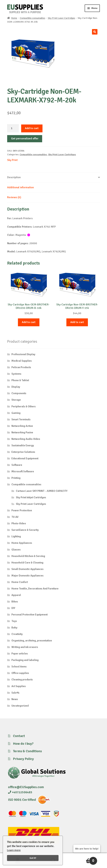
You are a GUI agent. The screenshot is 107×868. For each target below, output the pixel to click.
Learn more (14, 850)
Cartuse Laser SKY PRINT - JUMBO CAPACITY (42, 491)
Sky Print (12, 160)
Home (14, 18)
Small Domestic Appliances (27, 569)
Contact (19, 736)
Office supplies (20, 673)
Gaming (16, 413)
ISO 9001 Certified (22, 800)
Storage (16, 400)
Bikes (15, 602)
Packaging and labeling (25, 660)
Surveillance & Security (25, 530)
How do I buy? (23, 744)
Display (16, 387)
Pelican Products (21, 367)
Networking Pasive (22, 432)
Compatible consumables (33, 18)
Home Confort (20, 582)
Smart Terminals (21, 419)
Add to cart (32, 128)
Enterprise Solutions (23, 452)
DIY (13, 608)
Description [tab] (14, 177)
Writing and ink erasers (25, 647)
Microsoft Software (23, 471)
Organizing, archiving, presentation (32, 641)
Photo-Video (19, 523)
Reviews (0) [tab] (14, 197)
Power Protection (22, 510)
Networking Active (22, 426)
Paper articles (20, 654)
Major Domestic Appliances (27, 576)
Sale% (15, 693)
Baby (14, 628)
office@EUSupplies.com (26, 787)
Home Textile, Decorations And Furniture (35, 589)
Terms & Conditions (27, 751)
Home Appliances (22, 543)
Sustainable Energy (23, 445)
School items (19, 667)
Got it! (33, 858)
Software (17, 465)
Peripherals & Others (24, 406)
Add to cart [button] (29, 322)
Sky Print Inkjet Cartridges (31, 497)
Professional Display (23, 354)
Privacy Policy (23, 759)
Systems (16, 374)
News (15, 699)
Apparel (16, 595)
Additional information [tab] (20, 187)
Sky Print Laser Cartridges (61, 18)
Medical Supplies (22, 361)
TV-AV (15, 517)
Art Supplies (19, 686)
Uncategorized (20, 706)
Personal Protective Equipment (30, 615)
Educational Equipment (25, 458)
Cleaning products (22, 680)
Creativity (17, 634)
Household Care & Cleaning (27, 563)
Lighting (16, 536)
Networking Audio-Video (26, 439)
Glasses (16, 550)
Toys (14, 621)
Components (19, 393)
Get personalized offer (25, 139)
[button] (95, 32)
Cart (84, 859)
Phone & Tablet (20, 380)
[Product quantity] (13, 128)
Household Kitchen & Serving (28, 556)
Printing (16, 478)
